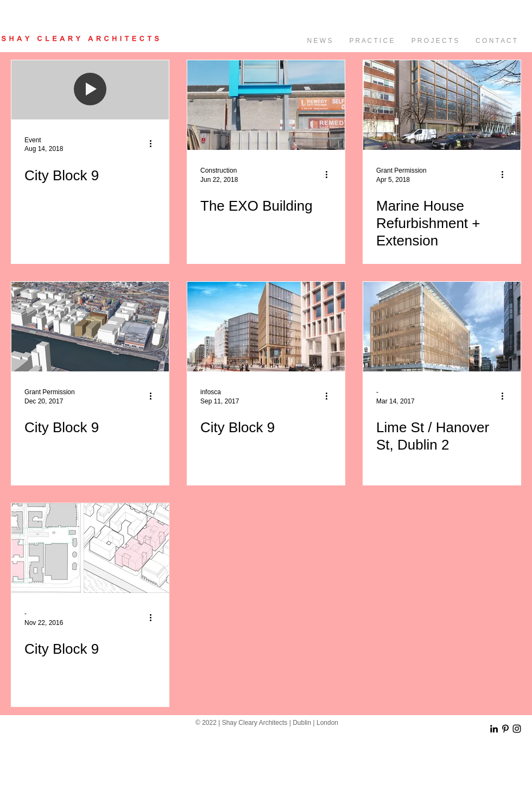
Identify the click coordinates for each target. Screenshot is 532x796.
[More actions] (154, 144)
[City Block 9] (90, 327)
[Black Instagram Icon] (517, 729)
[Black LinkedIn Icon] (494, 729)
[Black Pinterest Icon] (505, 729)
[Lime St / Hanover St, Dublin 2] (442, 327)
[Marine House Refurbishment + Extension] (442, 105)
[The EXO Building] (266, 105)
